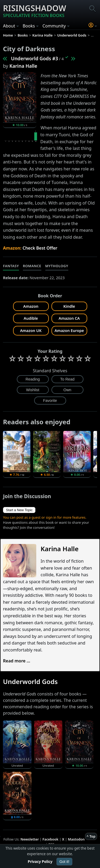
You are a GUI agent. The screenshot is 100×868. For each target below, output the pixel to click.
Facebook (50, 839)
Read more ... (17, 661)
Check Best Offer (40, 248)
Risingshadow (35, 11)
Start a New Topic (19, 510)
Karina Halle (23, 66)
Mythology (57, 266)
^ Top (91, 836)
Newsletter (30, 839)
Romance (32, 266)
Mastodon (76, 839)
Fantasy (11, 266)
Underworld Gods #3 (34, 58)
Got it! (64, 862)
